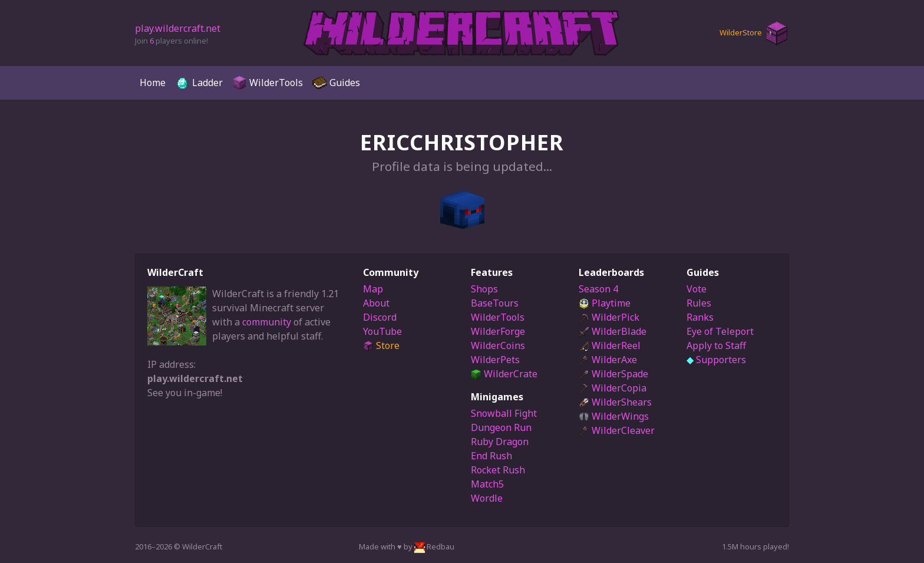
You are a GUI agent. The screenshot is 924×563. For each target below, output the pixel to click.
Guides (336, 83)
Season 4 (598, 289)
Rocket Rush (498, 470)
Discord (380, 317)
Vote (697, 289)
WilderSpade (613, 374)
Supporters (716, 360)
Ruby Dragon (500, 442)
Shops (484, 289)
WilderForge (498, 331)
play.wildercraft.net (178, 28)
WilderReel (610, 345)
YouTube (382, 331)
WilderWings (614, 416)
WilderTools (268, 83)
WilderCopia (613, 388)
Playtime (605, 303)
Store (381, 345)
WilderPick (609, 317)
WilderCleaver (617, 430)
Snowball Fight (504, 413)
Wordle (487, 498)
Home (153, 83)
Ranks (700, 317)
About (376, 303)
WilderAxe (608, 360)
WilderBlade (613, 331)
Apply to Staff (716, 345)
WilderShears (615, 402)
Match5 (487, 484)
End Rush (491, 456)
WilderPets (495, 360)
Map (373, 289)
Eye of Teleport (720, 331)
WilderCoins (498, 345)
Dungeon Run (501, 427)
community (267, 322)
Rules (699, 303)
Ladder (199, 83)
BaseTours (495, 303)
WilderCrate (504, 374)
